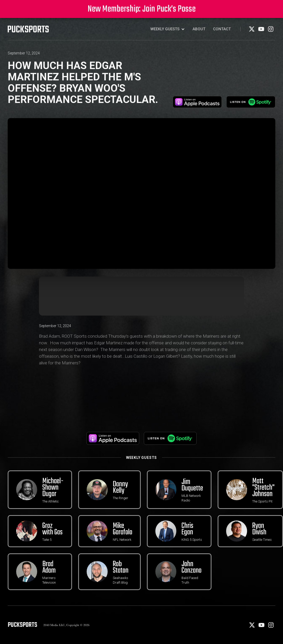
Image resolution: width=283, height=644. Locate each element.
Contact (222, 29)
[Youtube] (262, 31)
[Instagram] (271, 31)
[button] (168, 29)
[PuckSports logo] (28, 29)
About (199, 29)
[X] (252, 31)
